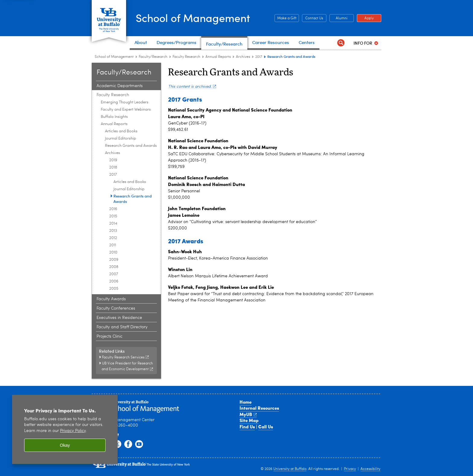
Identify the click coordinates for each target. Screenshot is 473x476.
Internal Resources (259, 408)
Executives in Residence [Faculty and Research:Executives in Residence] (119, 318)
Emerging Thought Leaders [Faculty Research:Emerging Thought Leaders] (125, 102)
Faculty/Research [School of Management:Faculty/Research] (153, 57)
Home (246, 402)
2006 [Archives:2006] (114, 281)
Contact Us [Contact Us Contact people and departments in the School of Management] (313, 18)
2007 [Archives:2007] (114, 274)
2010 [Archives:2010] (113, 252)
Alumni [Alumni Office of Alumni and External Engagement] (338, 18)
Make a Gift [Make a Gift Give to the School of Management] (286, 18)
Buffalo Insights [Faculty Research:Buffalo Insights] (114, 117)
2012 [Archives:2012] (113, 238)
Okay (65, 445)
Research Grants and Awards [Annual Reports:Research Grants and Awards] (131, 146)
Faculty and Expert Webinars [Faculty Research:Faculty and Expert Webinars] (126, 110)
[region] (65, 429)
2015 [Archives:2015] (113, 216)
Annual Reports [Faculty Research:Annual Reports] (218, 57)
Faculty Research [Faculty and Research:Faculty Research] (186, 57)
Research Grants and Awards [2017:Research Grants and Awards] (133, 199)
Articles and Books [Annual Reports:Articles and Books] (121, 131)
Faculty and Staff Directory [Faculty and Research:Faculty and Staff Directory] (122, 327)
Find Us (247, 427)
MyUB (248, 414)
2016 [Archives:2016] (113, 209)
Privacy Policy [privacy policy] (73, 431)
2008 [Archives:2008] (114, 267)
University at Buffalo (290, 469)
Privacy (350, 469)
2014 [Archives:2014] (113, 224)
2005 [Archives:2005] (114, 289)
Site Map (249, 420)
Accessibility (370, 469)
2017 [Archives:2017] (259, 57)
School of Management (194, 17)
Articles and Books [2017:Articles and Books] (130, 182)
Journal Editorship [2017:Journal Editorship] (129, 189)
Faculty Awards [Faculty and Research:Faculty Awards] (111, 299)
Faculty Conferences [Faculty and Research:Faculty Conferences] (116, 308)
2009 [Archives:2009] (114, 260)
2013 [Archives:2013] (113, 231)
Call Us (266, 427)
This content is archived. (192, 87)
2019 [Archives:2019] (113, 160)
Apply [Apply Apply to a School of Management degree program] (365, 18)
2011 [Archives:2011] (113, 245)
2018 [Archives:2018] (113, 167)
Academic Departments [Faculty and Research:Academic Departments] (120, 86)
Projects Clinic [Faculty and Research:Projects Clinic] (110, 336)
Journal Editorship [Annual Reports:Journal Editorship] (121, 139)
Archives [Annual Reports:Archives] (243, 57)
